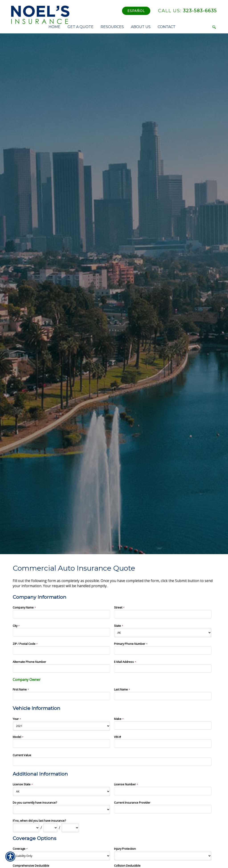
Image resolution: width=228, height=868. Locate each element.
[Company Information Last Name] (163, 696)
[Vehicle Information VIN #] (163, 743)
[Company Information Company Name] (61, 614)
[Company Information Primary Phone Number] (163, 650)
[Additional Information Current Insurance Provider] (163, 809)
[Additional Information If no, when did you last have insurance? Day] (50, 828)
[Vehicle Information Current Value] (112, 762)
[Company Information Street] (163, 614)
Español (136, 11)
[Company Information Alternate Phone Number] (61, 668)
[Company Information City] (61, 632)
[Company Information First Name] (61, 696)
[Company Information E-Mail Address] (163, 668)
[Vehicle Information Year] (61, 726)
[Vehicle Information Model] (61, 743)
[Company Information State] (163, 633)
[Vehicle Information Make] (163, 725)
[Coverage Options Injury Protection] (163, 856)
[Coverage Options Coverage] (61, 856)
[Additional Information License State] (61, 791)
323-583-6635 (187, 11)
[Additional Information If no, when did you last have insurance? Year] (70, 828)
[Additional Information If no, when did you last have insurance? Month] (26, 828)
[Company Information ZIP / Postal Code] (61, 650)
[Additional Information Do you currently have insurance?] (61, 810)
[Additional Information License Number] (163, 791)
